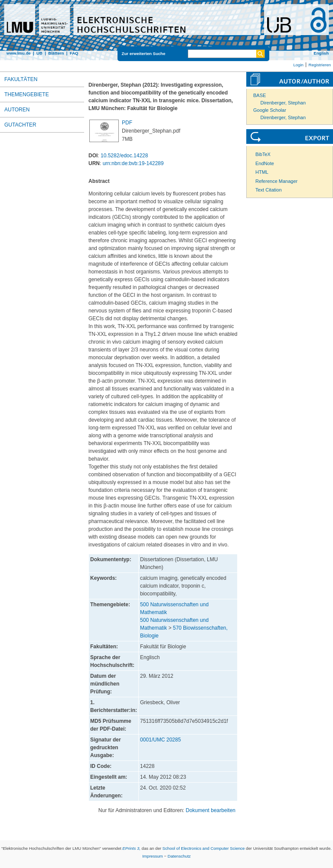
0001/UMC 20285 (160, 740)
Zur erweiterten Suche (144, 54)
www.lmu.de (19, 53)
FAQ (74, 53)
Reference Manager (276, 181)
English (321, 53)
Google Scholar (270, 110)
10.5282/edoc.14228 (124, 156)
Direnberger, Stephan (283, 103)
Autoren (17, 110)
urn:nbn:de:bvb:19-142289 (133, 163)
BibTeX (263, 154)
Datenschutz (179, 856)
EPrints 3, (131, 848)
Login (298, 65)
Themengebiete (27, 94)
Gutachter (20, 125)
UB (39, 53)
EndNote (265, 163)
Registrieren (320, 65)
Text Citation (269, 190)
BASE (260, 95)
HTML (262, 172)
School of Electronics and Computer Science (204, 848)
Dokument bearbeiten (211, 810)
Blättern (56, 53)
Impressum (152, 856)
